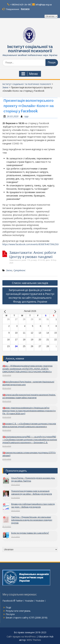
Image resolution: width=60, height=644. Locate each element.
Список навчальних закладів (30, 283)
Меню (30, 74)
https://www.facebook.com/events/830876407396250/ (31, 244)
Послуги (10, 614)
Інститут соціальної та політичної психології (30, 49)
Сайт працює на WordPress (21, 637)
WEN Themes (34, 640)
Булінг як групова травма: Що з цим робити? (30, 533)
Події (8, 607)
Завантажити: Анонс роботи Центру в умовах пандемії (33, 255)
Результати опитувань (18, 611)
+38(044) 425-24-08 (20, 5)
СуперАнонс (19, 270)
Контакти (25, 9)
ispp (26, 116)
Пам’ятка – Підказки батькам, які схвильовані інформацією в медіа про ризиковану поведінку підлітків (32, 520)
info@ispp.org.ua (44, 5)
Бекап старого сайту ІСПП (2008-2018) (27, 618)
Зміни (5, 87)
